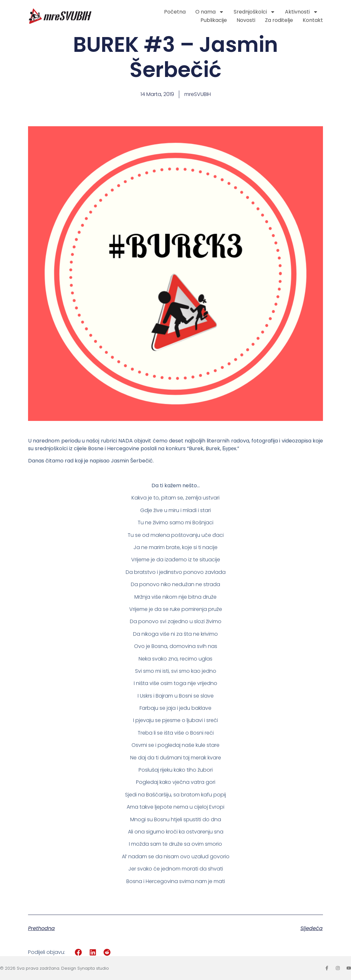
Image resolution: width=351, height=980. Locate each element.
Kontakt (313, 20)
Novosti (246, 20)
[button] (78, 952)
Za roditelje (279, 20)
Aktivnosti (302, 12)
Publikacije (214, 20)
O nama (210, 12)
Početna (175, 12)
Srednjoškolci (254, 12)
